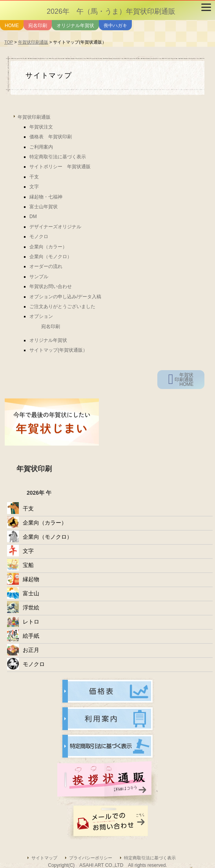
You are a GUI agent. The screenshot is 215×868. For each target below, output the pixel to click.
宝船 (28, 565)
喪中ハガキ (115, 26)
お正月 (31, 650)
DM (33, 217)
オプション (41, 316)
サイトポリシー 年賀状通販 (60, 167)
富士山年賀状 (44, 207)
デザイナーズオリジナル (55, 227)
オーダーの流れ (46, 266)
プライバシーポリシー (91, 858)
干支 (34, 177)
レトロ (31, 622)
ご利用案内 (41, 147)
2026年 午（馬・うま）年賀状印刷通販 (111, 11)
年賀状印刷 (34, 469)
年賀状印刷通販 (33, 42)
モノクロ (39, 237)
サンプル (39, 277)
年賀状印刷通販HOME (184, 380)
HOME (12, 26)
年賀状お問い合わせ (51, 286)
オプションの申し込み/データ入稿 (65, 297)
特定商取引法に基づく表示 (58, 157)
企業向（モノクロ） (51, 257)
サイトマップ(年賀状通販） (58, 350)
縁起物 (31, 579)
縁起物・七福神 (46, 197)
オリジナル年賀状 (75, 26)
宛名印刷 (38, 26)
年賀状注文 (41, 127)
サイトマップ (44, 858)
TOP (9, 42)
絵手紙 (31, 636)
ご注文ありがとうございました (62, 306)
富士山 (31, 593)
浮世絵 (31, 607)
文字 (34, 187)
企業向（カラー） (48, 247)
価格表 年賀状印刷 (51, 137)
